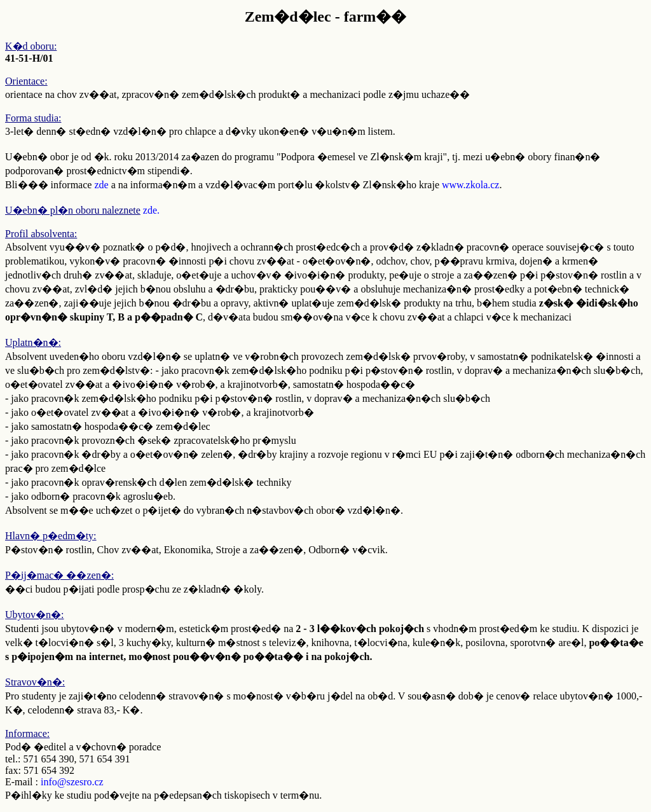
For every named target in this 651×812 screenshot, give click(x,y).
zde (101, 185)
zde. (151, 210)
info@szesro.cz (72, 782)
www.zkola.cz (470, 185)
